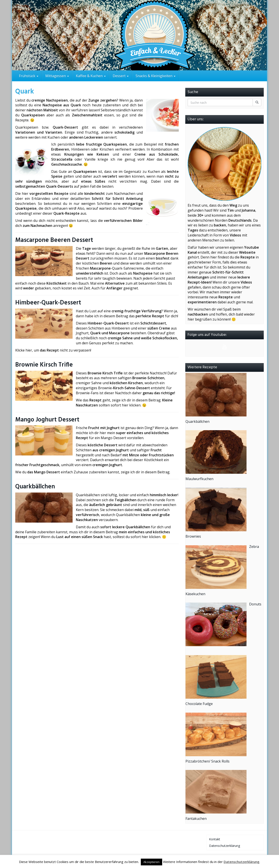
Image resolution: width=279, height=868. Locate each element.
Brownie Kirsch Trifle (44, 365)
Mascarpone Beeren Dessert (54, 240)
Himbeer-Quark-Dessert (48, 303)
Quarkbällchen (35, 487)
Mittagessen (57, 76)
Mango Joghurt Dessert (47, 420)
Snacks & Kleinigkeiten (156, 76)
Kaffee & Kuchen (91, 76)
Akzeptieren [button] (151, 862)
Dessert (121, 76)
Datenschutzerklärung (225, 846)
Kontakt (215, 839)
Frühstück (29, 76)
